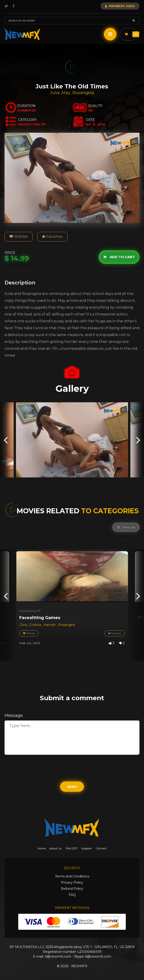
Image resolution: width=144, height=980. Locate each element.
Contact (101, 848)
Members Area (120, 6)
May (67, 93)
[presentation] (6, 440)
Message (14, 715)
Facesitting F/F (30, 611)
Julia (55, 93)
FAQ (72, 895)
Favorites (52, 237)
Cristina (36, 625)
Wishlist (19, 237)
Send (72, 787)
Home (42, 848)
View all (126, 527)
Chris (24, 625)
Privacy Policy (72, 882)
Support (87, 848)
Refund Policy (72, 889)
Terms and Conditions (72, 876)
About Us (55, 848)
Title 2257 (71, 848)
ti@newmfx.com (58, 956)
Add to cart (119, 257)
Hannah (50, 625)
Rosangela (83, 93)
